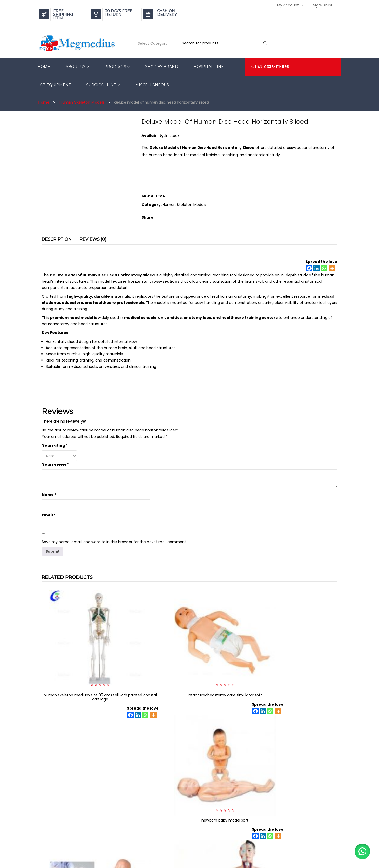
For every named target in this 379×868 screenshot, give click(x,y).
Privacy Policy (257, 797)
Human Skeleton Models (82, 102)
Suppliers (253, 828)
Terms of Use (256, 820)
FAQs (250, 804)
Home (43, 102)
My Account (288, 5)
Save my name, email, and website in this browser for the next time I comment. (114, 542)
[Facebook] (309, 268)
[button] (361, 850)
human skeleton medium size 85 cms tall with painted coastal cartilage (76, 650)
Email (49, 515)
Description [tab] (57, 239)
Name (49, 495)
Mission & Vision (259, 843)
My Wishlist (323, 5)
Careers (252, 812)
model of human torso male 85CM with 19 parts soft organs (228, 724)
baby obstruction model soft (303, 646)
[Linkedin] (316, 268)
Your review (55, 464)
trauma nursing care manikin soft (303, 722)
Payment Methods (261, 789)
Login (306, 789)
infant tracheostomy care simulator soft (151, 648)
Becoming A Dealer (262, 836)
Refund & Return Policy (264, 781)
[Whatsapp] (324, 268)
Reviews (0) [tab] (93, 239)
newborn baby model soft (228, 646)
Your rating (55, 445)
